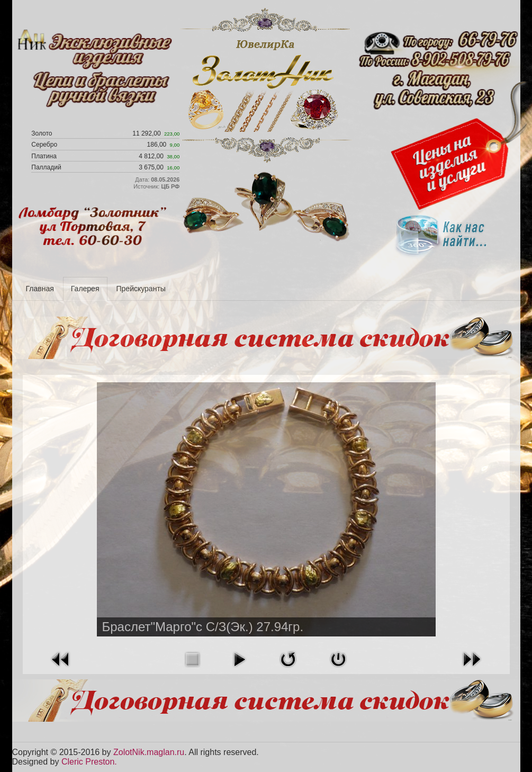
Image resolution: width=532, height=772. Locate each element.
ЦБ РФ (170, 186)
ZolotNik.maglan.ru (149, 752)
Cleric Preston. (89, 762)
